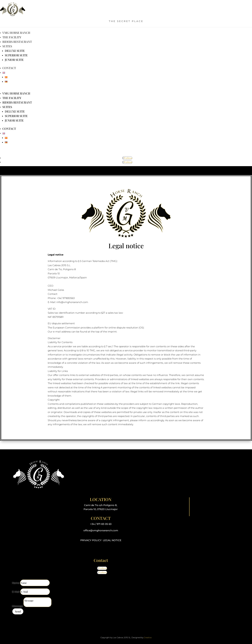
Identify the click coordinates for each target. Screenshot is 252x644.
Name (16, 583)
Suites (7, 46)
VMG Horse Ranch (16, 33)
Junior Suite (14, 60)
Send (18, 611)
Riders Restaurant (17, 42)
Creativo (148, 637)
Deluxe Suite (15, 51)
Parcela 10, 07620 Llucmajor (101, 509)
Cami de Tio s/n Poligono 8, (101, 505)
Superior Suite (16, 55)
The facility (12, 37)
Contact (9, 68)
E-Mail (16, 592)
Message (17, 606)
